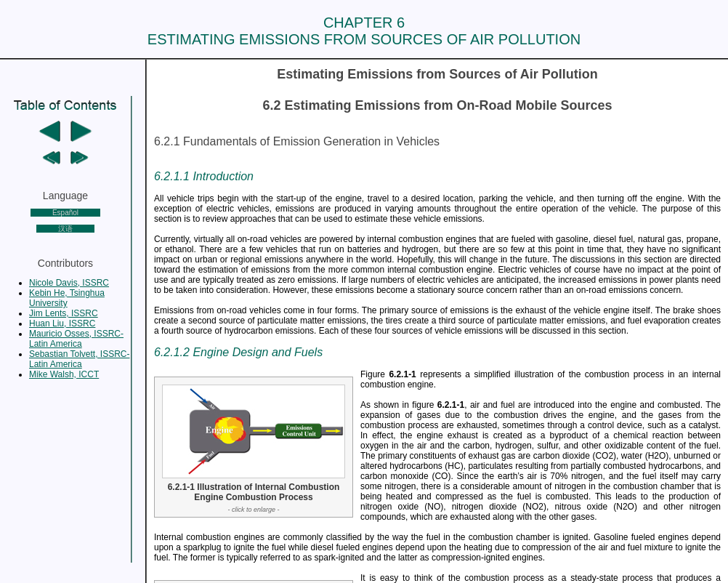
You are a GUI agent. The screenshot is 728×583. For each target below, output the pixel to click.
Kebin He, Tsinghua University (67, 298)
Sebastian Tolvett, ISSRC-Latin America (80, 359)
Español (65, 213)
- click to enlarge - (253, 510)
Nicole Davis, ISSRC (69, 283)
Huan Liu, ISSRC (62, 323)
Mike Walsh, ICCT (64, 374)
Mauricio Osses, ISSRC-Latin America (76, 339)
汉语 (65, 229)
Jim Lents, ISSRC (64, 313)
